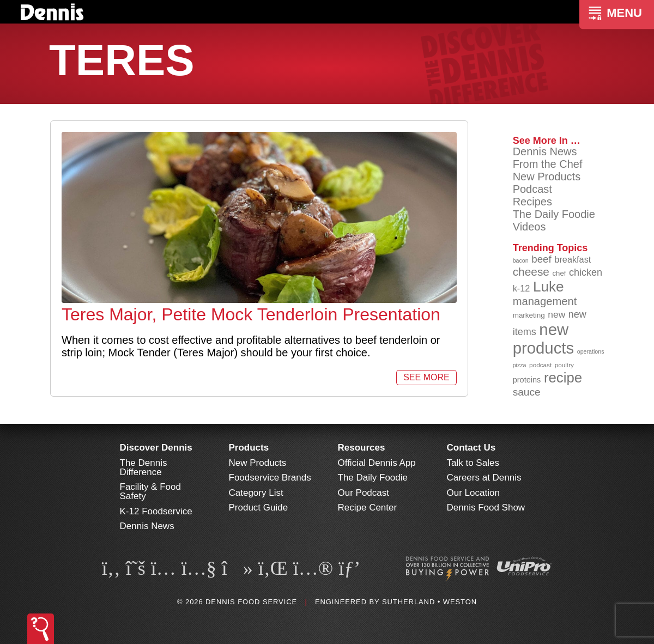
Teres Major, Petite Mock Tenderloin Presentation (251, 314)
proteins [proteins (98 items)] (527, 380)
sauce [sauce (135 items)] (527, 392)
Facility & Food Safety (150, 491)
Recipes (532, 202)
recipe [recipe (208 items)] (563, 378)
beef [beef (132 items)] (541, 259)
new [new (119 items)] (556, 314)
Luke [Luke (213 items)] (549, 287)
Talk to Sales (473, 463)
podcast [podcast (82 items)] (540, 365)
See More (426, 377)
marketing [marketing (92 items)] (529, 315)
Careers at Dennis (484, 478)
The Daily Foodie (554, 214)
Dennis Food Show (486, 508)
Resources (362, 448)
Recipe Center (368, 508)
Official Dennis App (377, 463)
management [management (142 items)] (545, 301)
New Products (547, 177)
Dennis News (545, 151)
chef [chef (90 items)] (559, 273)
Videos (529, 227)
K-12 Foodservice (156, 511)
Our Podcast (364, 493)
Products (249, 448)
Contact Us (471, 448)
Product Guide (259, 508)
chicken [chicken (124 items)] (586, 272)
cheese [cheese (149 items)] (531, 272)
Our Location (473, 493)
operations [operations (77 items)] (591, 351)
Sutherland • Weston (429, 602)
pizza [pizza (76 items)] (520, 365)
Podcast (532, 189)
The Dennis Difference (144, 467)
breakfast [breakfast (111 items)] (573, 259)
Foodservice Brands (270, 478)
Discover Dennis (156, 448)
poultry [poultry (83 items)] (564, 365)
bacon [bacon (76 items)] (521, 260)
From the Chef (548, 164)
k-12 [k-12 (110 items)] (522, 288)
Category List (256, 493)
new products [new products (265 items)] (544, 339)
